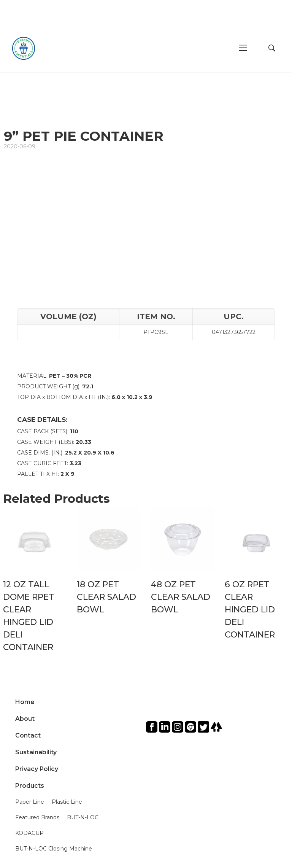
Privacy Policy (37, 769)
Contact (28, 735)
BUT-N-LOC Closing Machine (54, 849)
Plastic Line (67, 802)
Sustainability (36, 752)
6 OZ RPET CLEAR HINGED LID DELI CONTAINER (250, 610)
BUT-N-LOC (83, 817)
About (25, 719)
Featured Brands (37, 817)
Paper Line (30, 802)
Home (25, 702)
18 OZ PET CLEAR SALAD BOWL (106, 597)
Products (30, 786)
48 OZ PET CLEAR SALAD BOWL (181, 597)
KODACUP (29, 833)
